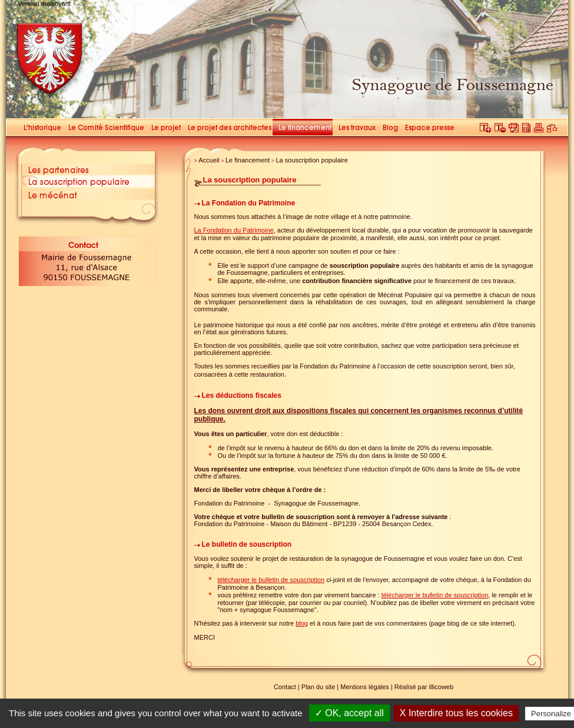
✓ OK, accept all (349, 713)
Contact (285, 687)
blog (302, 623)
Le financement (248, 160)
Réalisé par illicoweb (424, 687)
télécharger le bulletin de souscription (271, 580)
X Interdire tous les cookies (456, 713)
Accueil (209, 160)
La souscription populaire (311, 160)
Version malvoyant (44, 4)
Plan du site (318, 687)
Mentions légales (365, 687)
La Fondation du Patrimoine (234, 230)
